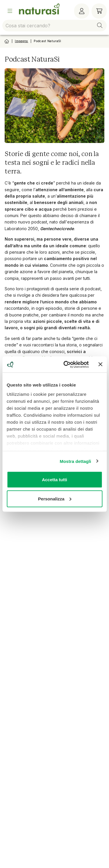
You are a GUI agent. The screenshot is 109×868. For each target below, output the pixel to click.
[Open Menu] (10, 11)
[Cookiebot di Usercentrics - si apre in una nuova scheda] (66, 364)
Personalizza (55, 499)
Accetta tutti (54, 480)
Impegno (21, 41)
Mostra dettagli (75, 461)
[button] (100, 26)
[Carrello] (99, 11)
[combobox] (54, 26)
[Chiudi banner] (100, 364)
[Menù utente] (82, 11)
